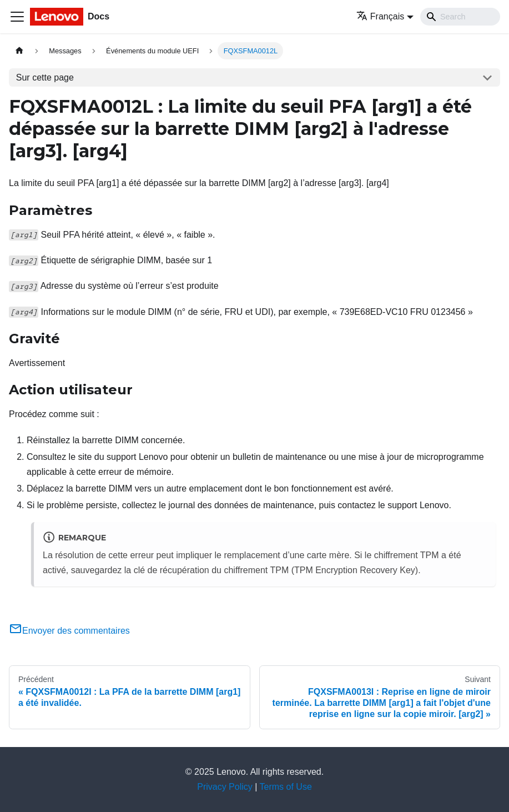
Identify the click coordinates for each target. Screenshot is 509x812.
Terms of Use (286, 787)
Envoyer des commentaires (69, 631)
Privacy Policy (225, 787)
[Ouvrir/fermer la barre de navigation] (17, 17)
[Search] (460, 17)
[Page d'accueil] (19, 51)
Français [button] (380, 16)
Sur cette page (45, 77)
